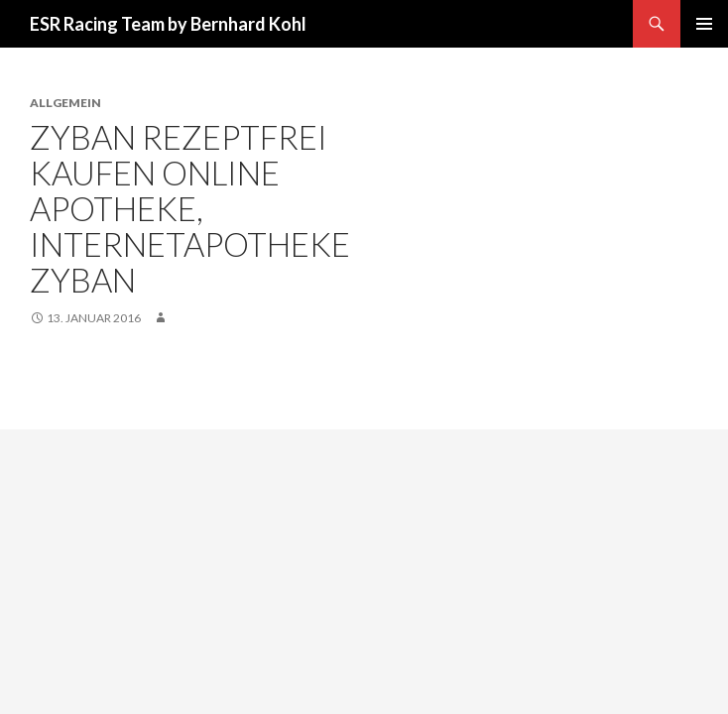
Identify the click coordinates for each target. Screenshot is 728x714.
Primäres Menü (704, 24)
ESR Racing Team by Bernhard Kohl (168, 24)
